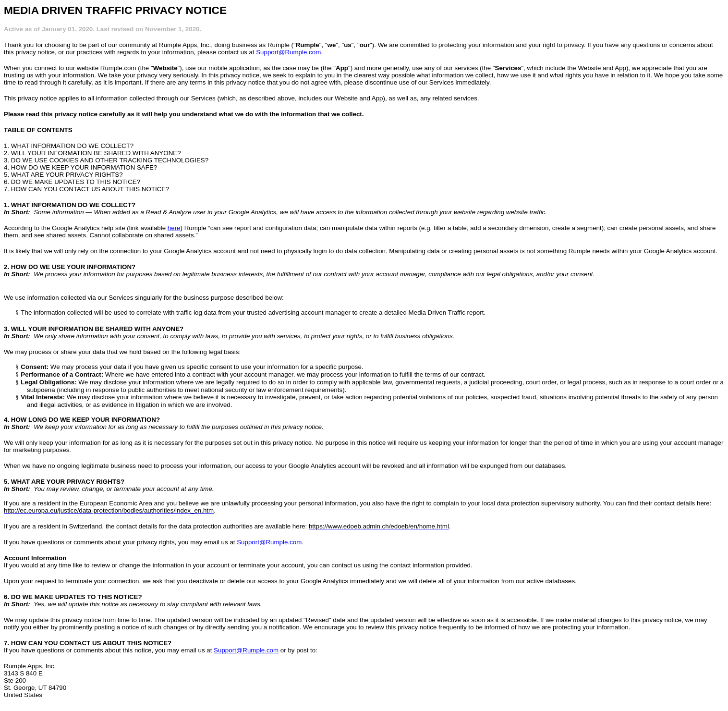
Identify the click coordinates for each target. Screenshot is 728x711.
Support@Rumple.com (288, 52)
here (174, 228)
